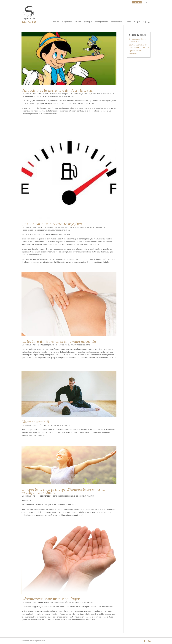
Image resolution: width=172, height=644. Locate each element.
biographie (67, 22)
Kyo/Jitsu (65, 94)
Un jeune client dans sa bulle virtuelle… (138, 40)
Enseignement (55, 94)
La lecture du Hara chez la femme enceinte (59, 341)
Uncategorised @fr (66, 97)
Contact (137, 2)
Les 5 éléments (75, 94)
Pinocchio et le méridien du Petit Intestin (57, 90)
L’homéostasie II (35, 422)
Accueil (56, 22)
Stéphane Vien (30, 94)
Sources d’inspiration (49, 97)
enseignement (102, 22)
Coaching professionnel (64, 228)
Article (50, 228)
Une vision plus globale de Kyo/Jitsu (53, 224)
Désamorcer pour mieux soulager (51, 599)
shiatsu (78, 22)
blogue (137, 22)
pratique (88, 22)
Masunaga (86, 94)
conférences (117, 22)
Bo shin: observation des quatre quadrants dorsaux (139, 46)
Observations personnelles (103, 94)
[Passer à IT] (149, 2)
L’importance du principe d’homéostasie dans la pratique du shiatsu (63, 491)
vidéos (128, 22)
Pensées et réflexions (30, 97)
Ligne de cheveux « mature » (135, 52)
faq (144, 22)
